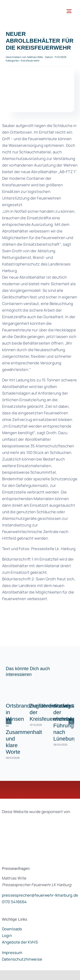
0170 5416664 (14, 902)
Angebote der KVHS (20, 942)
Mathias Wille (35, 57)
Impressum (12, 953)
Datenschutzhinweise (22, 959)
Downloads (12, 929)
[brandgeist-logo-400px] (31, 821)
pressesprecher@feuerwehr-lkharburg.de (40, 895)
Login (7, 935)
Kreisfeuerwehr (30, 60)
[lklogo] (21, 6)
